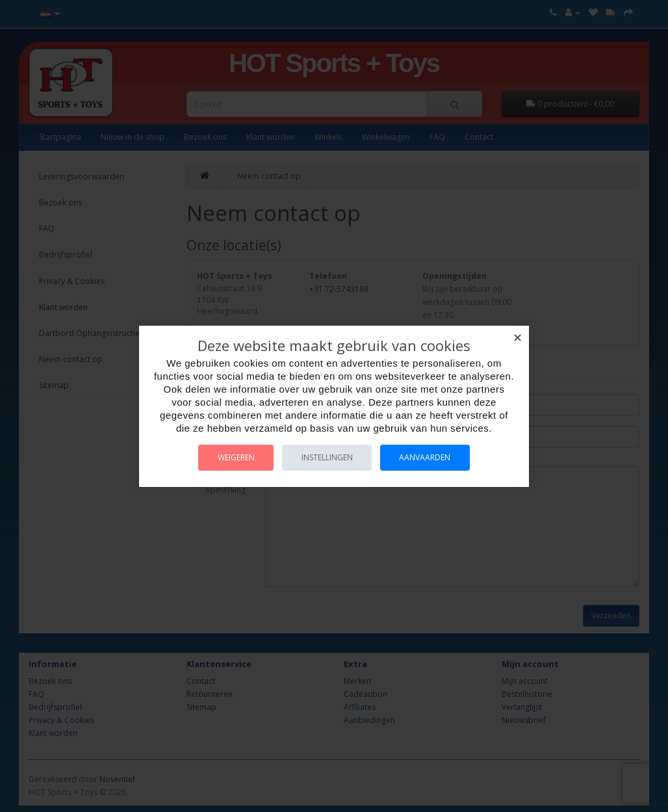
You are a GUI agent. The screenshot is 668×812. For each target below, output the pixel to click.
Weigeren (236, 457)
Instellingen (327, 457)
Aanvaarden (426, 457)
